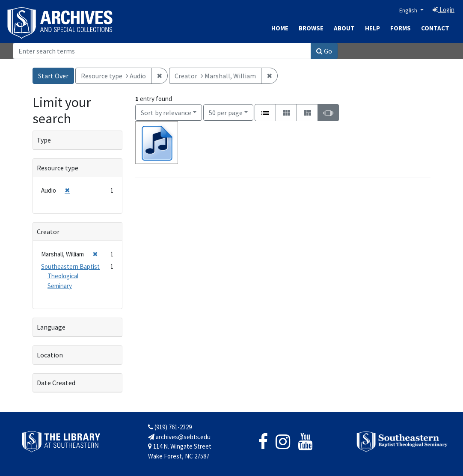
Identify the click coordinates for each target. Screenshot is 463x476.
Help (372, 28)
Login (444, 10)
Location (50, 355)
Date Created (56, 383)
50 (226, 112)
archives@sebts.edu (179, 437)
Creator (48, 232)
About (344, 28)
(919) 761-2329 (170, 427)
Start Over (53, 76)
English (409, 10)
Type (44, 140)
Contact (435, 28)
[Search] (162, 51)
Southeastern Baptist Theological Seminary (70, 276)
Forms (401, 28)
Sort (166, 113)
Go (324, 51)
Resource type (58, 168)
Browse (311, 28)
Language (51, 327)
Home (280, 28)
